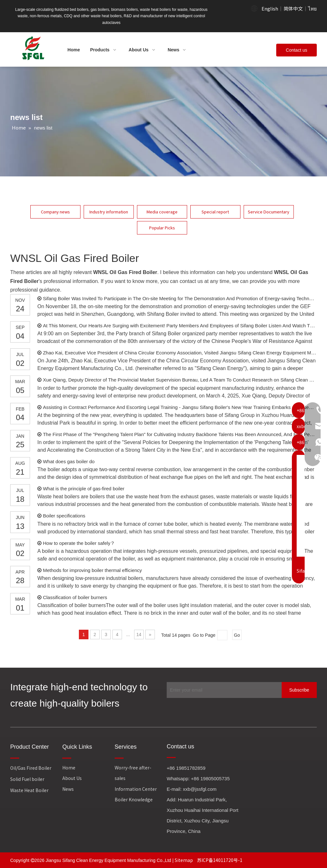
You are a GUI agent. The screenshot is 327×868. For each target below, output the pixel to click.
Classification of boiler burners (75, 597)
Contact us (297, 50)
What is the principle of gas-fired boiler (84, 489)
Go (237, 635)
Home (69, 768)
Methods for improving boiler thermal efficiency (92, 570)
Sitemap (184, 860)
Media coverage (162, 212)
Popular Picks (162, 228)
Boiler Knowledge (134, 799)
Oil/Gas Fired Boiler (31, 768)
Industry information (109, 212)
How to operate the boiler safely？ (79, 543)
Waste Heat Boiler (29, 790)
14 (139, 634)
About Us (72, 778)
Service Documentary (269, 212)
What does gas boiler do (69, 461)
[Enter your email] (223, 690)
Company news (55, 212)
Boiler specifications (64, 516)
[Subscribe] (299, 690)
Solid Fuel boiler (27, 779)
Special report (215, 212)
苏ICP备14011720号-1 (220, 860)
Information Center (136, 789)
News (68, 789)
